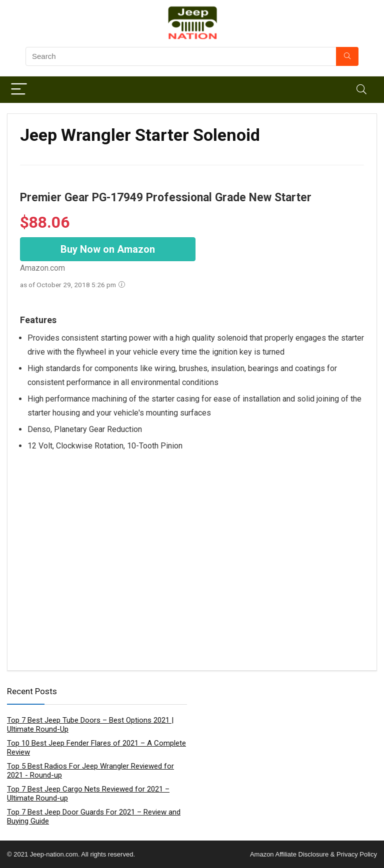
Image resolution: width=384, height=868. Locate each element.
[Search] (361, 90)
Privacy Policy (356, 854)
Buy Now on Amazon (108, 249)
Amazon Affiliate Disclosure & (292, 854)
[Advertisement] (192, 550)
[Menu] (19, 90)
